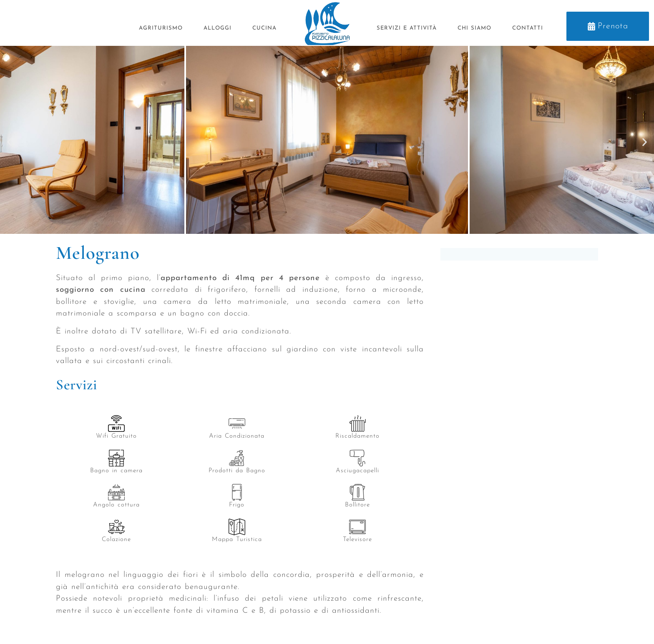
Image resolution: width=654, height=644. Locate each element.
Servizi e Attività (407, 28)
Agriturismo (161, 28)
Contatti (528, 28)
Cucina (264, 28)
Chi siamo (474, 28)
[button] (9, 142)
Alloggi (218, 28)
